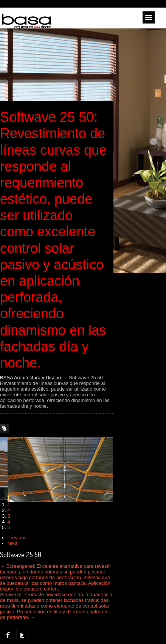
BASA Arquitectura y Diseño (30, 378)
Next (13, 543)
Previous (17, 538)
